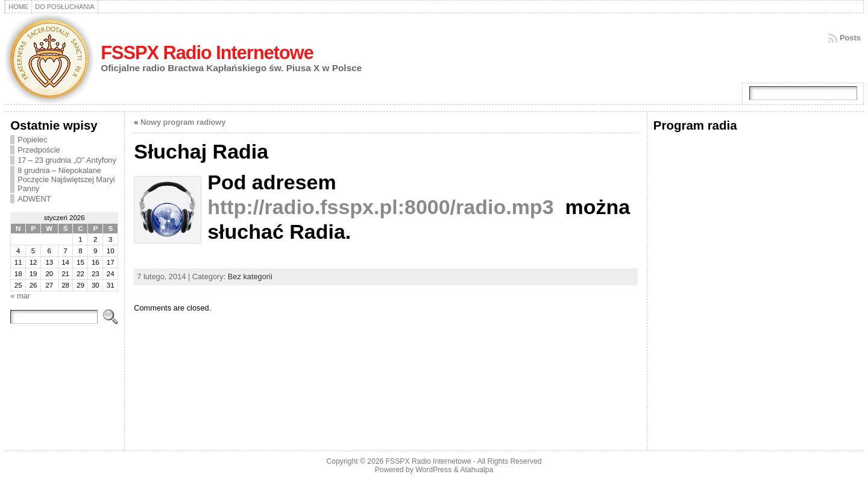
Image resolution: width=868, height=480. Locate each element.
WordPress (433, 470)
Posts (850, 38)
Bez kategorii (250, 276)
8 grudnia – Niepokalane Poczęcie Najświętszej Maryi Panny (66, 179)
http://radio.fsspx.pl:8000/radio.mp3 (380, 207)
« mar (20, 296)
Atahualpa (476, 470)
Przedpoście (39, 150)
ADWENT (34, 199)
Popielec (32, 140)
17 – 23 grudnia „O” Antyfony (67, 160)
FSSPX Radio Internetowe (207, 53)
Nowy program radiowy (183, 122)
